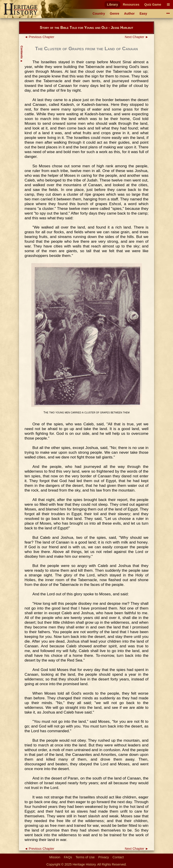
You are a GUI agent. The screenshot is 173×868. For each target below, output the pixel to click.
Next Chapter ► (137, 37)
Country (99, 14)
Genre (115, 14)
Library (113, 5)
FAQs (68, 857)
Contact (118, 857)
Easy (143, 14)
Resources (131, 5)
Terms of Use (85, 857)
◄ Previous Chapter (39, 37)
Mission (55, 857)
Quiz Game (153, 5)
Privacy (104, 857)
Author (129, 14)
